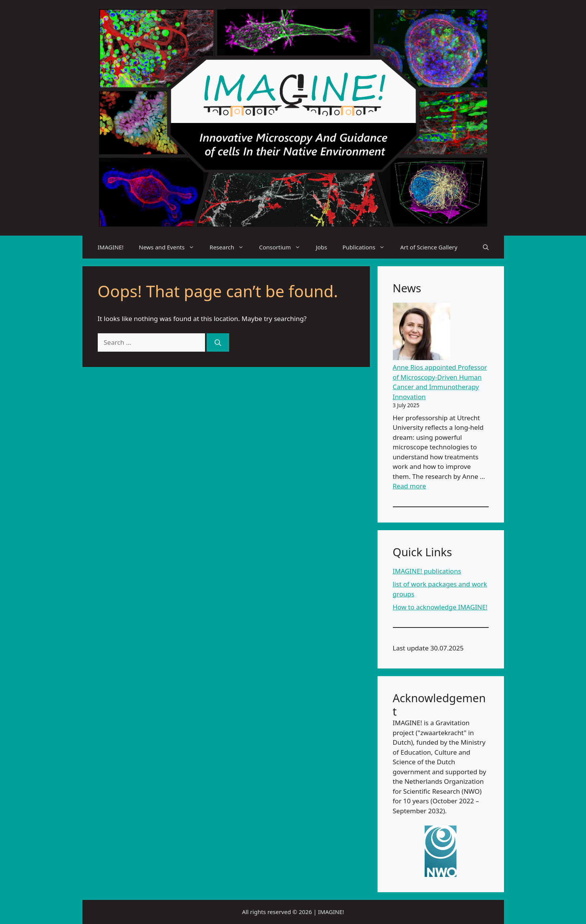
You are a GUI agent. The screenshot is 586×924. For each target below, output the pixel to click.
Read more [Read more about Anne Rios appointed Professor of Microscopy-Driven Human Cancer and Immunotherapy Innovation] (410, 486)
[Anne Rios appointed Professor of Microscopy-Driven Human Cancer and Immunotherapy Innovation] (422, 333)
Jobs (322, 247)
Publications (368, 247)
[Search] (218, 342)
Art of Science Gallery (429, 247)
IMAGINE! (111, 247)
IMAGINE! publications (427, 571)
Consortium (284, 247)
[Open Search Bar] (486, 247)
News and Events (170, 247)
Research (231, 247)
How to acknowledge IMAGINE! (440, 607)
